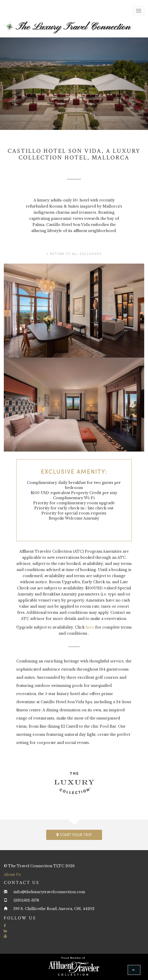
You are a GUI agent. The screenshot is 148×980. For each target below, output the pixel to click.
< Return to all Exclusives (74, 254)
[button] (134, 970)
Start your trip (74, 835)
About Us (12, 875)
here (90, 627)
